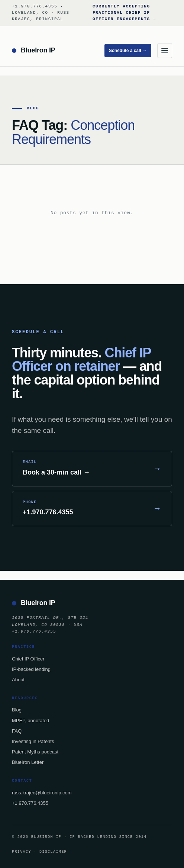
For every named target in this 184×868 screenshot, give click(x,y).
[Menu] (165, 51)
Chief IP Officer (28, 659)
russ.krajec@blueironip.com (42, 793)
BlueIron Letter (28, 762)
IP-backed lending (31, 669)
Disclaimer (53, 852)
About (18, 680)
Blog (17, 710)
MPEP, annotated (30, 721)
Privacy (22, 852)
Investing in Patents (33, 741)
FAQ (17, 731)
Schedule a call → (128, 51)
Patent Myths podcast (35, 752)
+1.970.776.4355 (30, 803)
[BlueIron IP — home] (34, 51)
